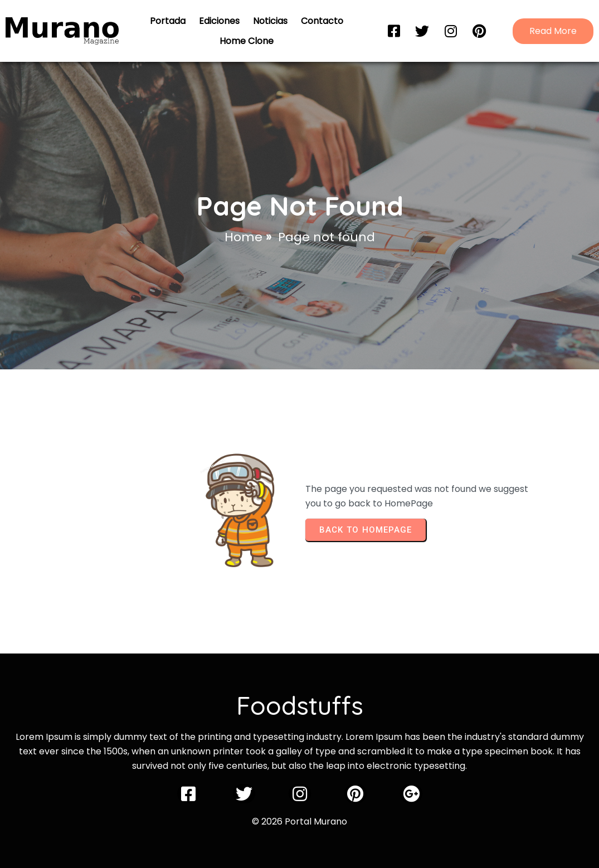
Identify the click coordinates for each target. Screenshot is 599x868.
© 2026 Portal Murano (299, 821)
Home (244, 237)
